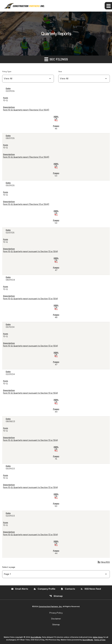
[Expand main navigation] (108, 6)
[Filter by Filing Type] (28, 79)
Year (60, 72)
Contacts (68, 589)
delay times (98, 637)
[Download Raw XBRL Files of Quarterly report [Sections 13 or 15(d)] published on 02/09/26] (56, 120)
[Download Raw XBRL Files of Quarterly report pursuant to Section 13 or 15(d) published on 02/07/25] (56, 261)
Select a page (9, 567)
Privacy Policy (56, 613)
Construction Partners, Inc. (50, 606)
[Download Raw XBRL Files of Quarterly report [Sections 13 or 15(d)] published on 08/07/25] (56, 167)
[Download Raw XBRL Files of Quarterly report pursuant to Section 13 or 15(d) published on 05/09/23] (56, 497)
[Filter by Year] (84, 79)
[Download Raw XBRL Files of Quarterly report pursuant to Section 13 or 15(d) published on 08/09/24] (56, 308)
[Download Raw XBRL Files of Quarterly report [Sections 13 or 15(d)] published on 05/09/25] (56, 214)
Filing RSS (103, 562)
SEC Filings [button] (56, 59)
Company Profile (44, 589)
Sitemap (56, 596)
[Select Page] (56, 574)
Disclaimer (56, 619)
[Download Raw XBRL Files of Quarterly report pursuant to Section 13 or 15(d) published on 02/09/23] (56, 544)
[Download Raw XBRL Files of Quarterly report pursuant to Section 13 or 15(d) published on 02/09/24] (56, 403)
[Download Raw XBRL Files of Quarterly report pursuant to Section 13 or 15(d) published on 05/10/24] (56, 356)
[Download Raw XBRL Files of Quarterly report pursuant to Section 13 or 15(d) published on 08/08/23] (56, 450)
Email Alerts (20, 589)
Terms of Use (100, 640)
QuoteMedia (36, 637)
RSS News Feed (91, 589)
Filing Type (7, 72)
